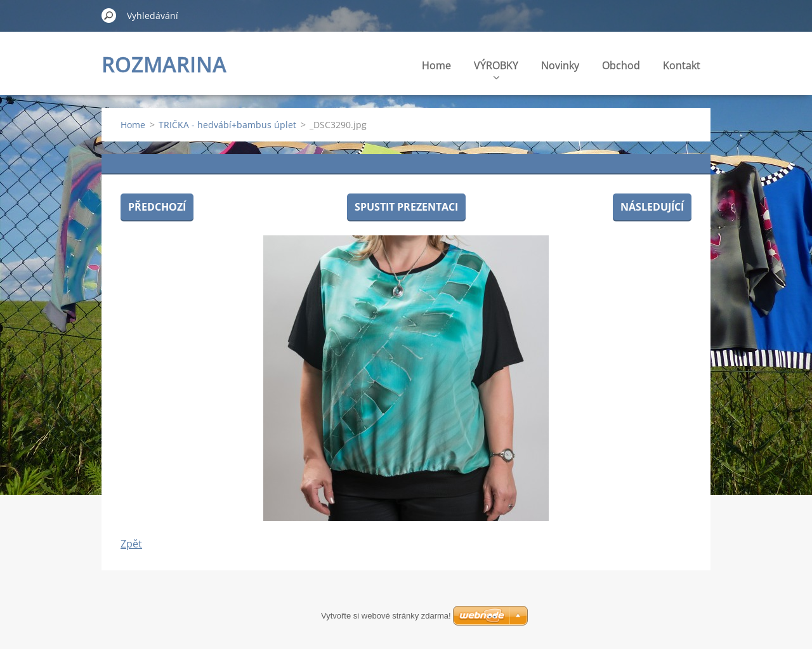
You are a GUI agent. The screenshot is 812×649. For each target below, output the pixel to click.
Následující (652, 207)
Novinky (560, 65)
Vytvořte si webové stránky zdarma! (386, 616)
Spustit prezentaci (406, 207)
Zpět (131, 544)
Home (436, 65)
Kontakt (682, 65)
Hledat (109, 15)
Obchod (621, 65)
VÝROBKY (496, 69)
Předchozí (157, 207)
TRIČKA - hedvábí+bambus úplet (227, 125)
